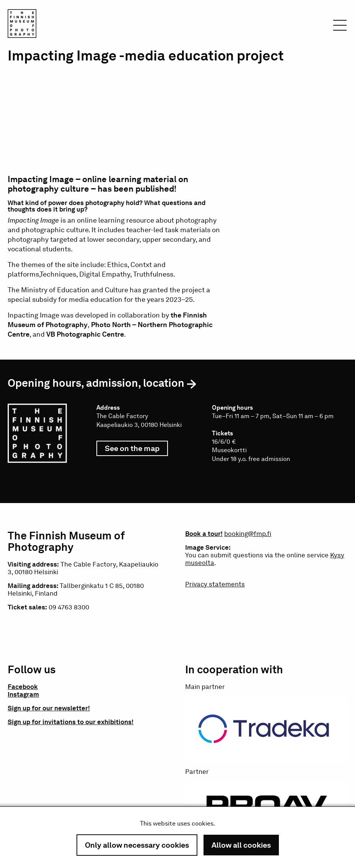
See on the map (136, 450)
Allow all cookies (241, 845)
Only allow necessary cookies (137, 845)
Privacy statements (215, 584)
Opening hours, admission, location (96, 383)
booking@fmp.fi (248, 534)
